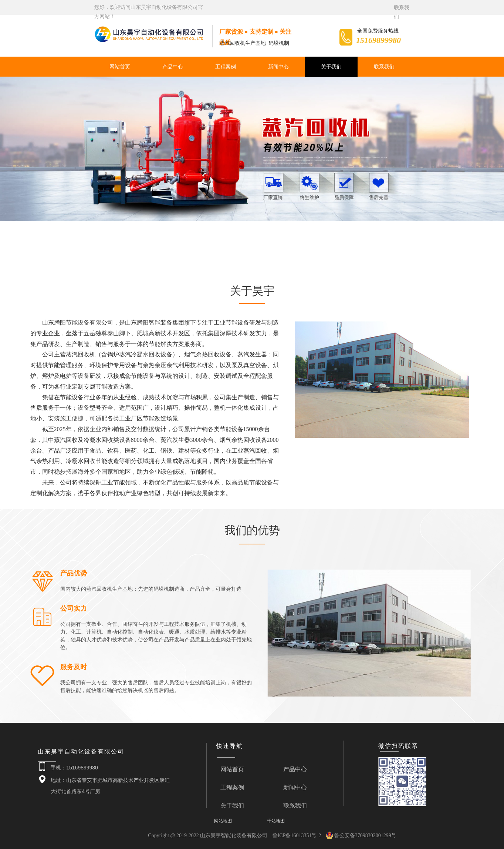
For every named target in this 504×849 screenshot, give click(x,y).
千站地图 (276, 821)
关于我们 (331, 67)
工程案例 (226, 67)
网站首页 (120, 67)
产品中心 (173, 67)
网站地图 (223, 821)
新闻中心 (278, 67)
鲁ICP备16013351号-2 (297, 835)
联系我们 (384, 67)
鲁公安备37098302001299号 (361, 835)
